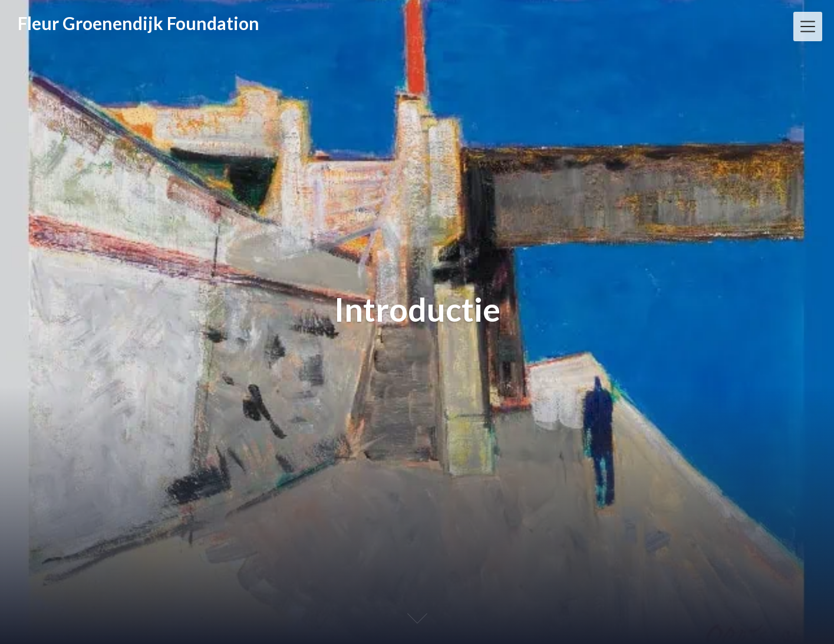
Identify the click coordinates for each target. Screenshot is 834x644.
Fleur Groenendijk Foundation (139, 23)
